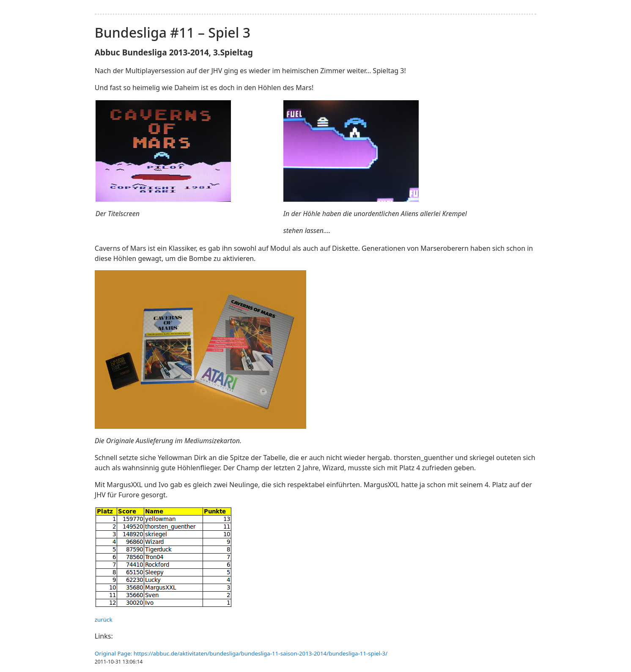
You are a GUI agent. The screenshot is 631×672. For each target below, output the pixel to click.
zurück (104, 620)
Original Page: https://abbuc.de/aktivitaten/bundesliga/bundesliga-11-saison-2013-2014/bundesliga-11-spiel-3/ (241, 653)
